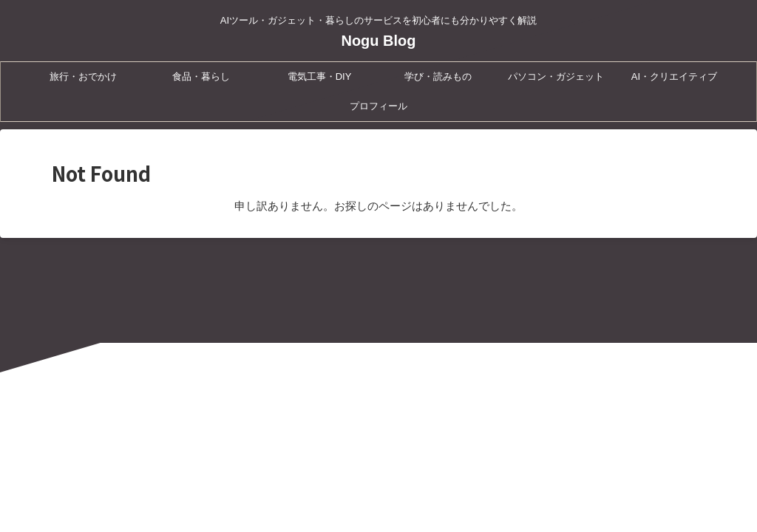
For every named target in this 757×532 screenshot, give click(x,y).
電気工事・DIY (320, 76)
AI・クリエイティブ (674, 76)
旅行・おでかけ (83, 76)
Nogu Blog (378, 41)
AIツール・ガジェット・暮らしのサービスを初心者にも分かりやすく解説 (378, 463)
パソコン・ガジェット (556, 76)
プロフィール (378, 106)
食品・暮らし (201, 76)
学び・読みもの (438, 76)
